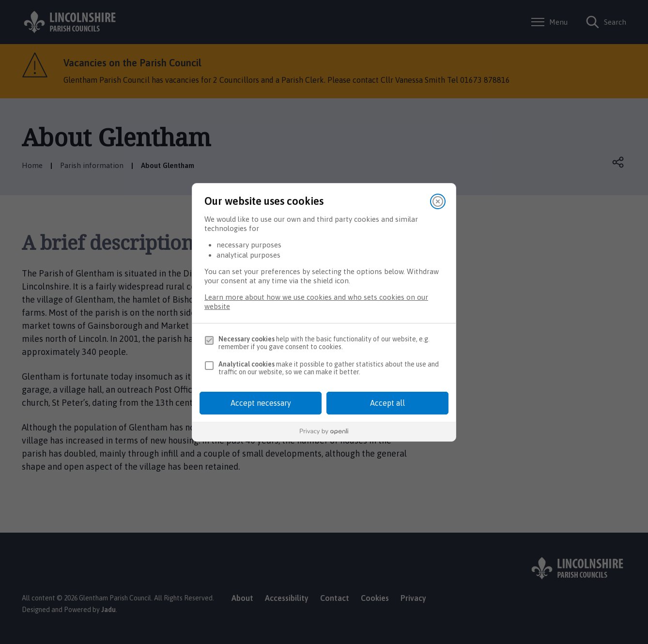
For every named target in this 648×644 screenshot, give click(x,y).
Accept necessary (261, 403)
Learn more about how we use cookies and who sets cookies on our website (316, 302)
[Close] (438, 201)
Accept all (387, 403)
